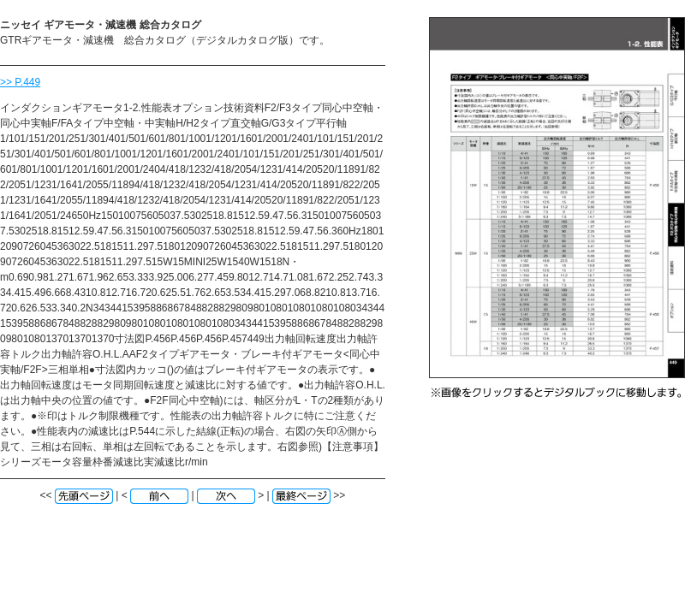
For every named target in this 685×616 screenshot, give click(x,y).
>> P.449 (20, 82)
